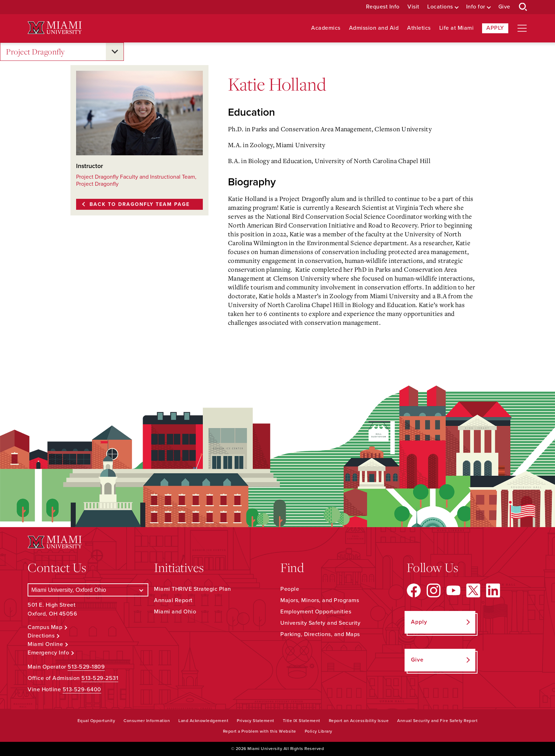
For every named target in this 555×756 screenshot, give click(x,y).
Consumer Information (147, 721)
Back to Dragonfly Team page (140, 204)
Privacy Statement (256, 721)
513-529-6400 (82, 689)
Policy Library (319, 731)
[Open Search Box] (523, 7)
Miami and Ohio (175, 612)
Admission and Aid (374, 28)
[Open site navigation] (522, 28)
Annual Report (173, 600)
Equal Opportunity (96, 721)
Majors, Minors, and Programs (320, 600)
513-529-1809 (86, 667)
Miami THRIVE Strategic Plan (193, 589)
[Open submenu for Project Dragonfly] (115, 52)
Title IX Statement (302, 721)
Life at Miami (457, 28)
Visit (413, 7)
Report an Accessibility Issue (359, 721)
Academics (326, 28)
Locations (440, 7)
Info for (476, 7)
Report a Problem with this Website (260, 731)
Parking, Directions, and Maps (320, 634)
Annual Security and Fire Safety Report (437, 721)
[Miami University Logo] (55, 28)
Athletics (419, 28)
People (290, 589)
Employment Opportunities (316, 612)
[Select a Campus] (88, 590)
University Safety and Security (320, 623)
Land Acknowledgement (203, 721)
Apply (495, 28)
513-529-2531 (100, 678)
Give (504, 7)
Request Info (383, 7)
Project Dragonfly (35, 52)
